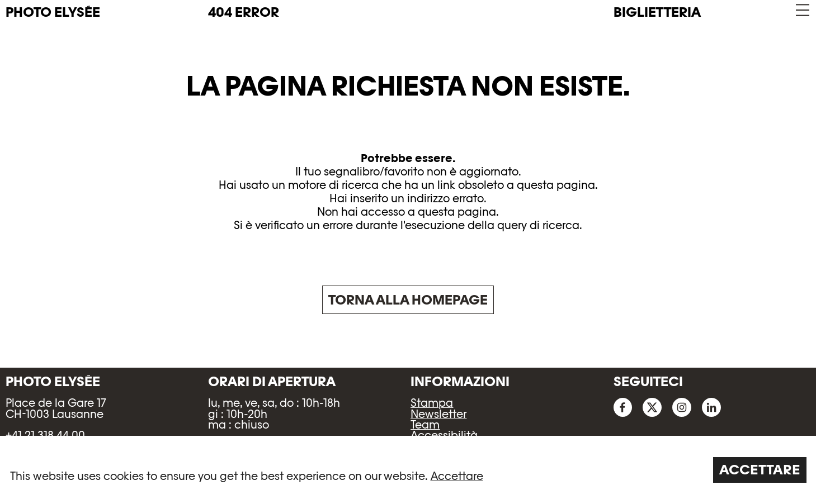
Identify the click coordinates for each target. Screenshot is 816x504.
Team (425, 425)
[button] (802, 10)
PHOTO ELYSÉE (53, 12)
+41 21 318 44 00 (45, 435)
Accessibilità (444, 435)
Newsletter (438, 414)
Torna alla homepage (408, 300)
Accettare (457, 476)
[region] (408, 470)
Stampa (432, 403)
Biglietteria (657, 12)
